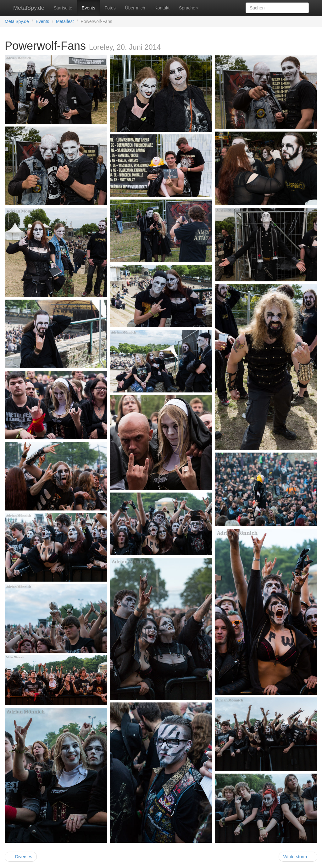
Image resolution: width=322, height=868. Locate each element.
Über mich (135, 8)
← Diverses (21, 857)
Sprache (189, 8)
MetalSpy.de (29, 8)
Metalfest (65, 21)
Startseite (63, 8)
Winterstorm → (298, 857)
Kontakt (162, 8)
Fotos (110, 8)
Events (89, 8)
